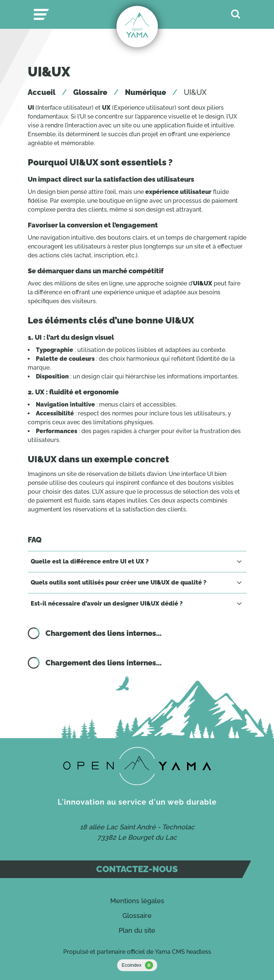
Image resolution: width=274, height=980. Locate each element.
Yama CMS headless (183, 952)
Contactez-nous (137, 869)
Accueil (42, 92)
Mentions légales (137, 901)
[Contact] (137, 766)
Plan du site (137, 930)
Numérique (146, 92)
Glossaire (90, 92)
